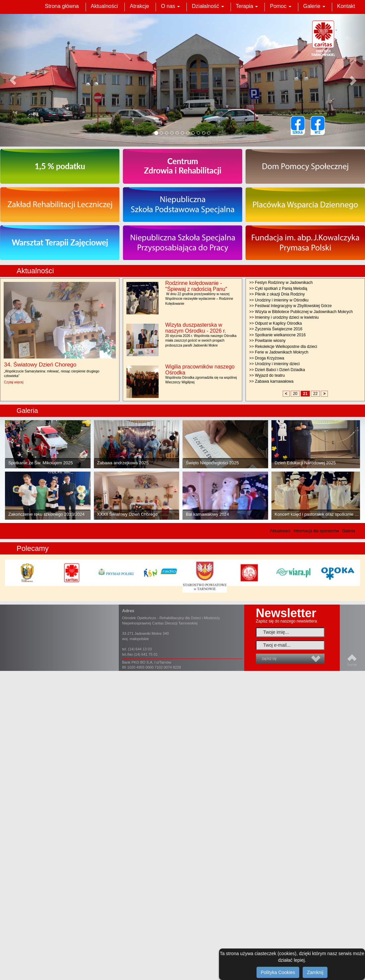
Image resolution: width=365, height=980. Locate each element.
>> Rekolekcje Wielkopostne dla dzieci (283, 347)
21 (305, 394)
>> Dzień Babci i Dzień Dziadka (277, 370)
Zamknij (315, 972)
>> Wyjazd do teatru (267, 375)
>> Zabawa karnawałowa (271, 381)
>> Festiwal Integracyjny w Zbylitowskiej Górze (291, 306)
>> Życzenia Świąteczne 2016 (276, 329)
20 (295, 394)
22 (315, 394)
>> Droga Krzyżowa (267, 358)
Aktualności (105, 6)
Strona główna (62, 6)
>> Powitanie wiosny (267, 341)
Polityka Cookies (278, 972)
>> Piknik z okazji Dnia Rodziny (277, 294)
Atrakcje (139, 6)
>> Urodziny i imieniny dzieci (274, 364)
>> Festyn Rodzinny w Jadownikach (281, 283)
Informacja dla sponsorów (316, 531)
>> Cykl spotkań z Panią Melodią (278, 289)
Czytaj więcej (14, 382)
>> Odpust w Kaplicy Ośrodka (276, 323)
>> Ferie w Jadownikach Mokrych (279, 352)
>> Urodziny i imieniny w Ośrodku (279, 300)
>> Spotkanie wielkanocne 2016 (277, 335)
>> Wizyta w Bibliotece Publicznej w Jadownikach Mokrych (301, 312)
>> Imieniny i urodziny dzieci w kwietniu (284, 317)
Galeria (349, 531)
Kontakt (346, 6)
